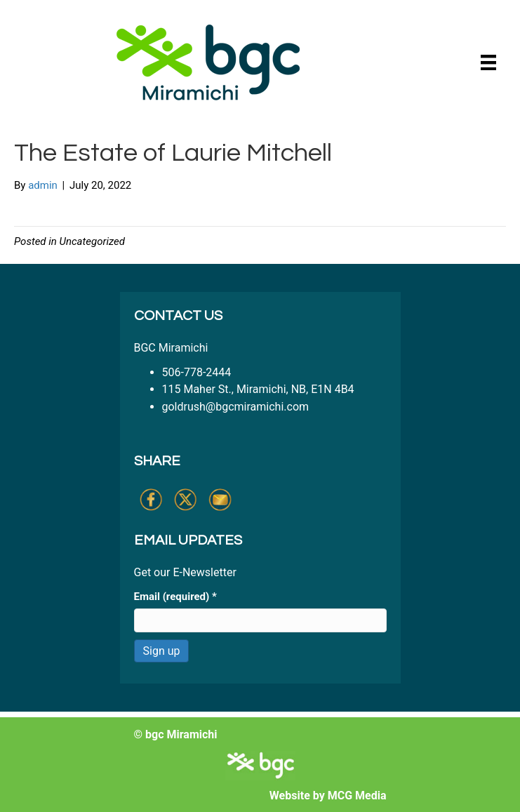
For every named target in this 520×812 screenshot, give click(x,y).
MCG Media (357, 796)
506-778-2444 (197, 372)
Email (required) (175, 597)
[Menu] (488, 62)
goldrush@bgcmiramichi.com (236, 407)
